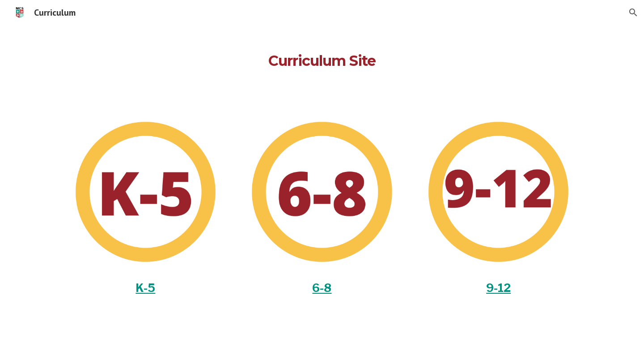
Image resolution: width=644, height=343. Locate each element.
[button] (633, 13)
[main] (322, 56)
